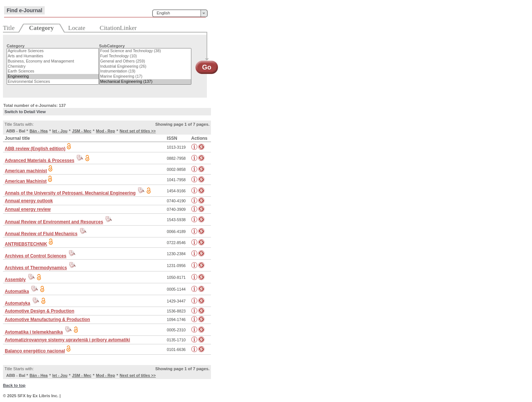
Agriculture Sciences (53, 51)
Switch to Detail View (25, 112)
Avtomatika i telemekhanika (34, 332)
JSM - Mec (82, 131)
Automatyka (18, 303)
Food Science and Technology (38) (145, 51)
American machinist (26, 171)
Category (16, 46)
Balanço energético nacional (35, 351)
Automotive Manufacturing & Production (47, 320)
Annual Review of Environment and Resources (54, 222)
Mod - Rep (106, 131)
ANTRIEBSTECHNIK (26, 244)
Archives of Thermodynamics (36, 268)
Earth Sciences (53, 71)
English (163, 13)
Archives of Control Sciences (36, 256)
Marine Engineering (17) (145, 77)
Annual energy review (28, 209)
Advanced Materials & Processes (40, 161)
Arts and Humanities (53, 56)
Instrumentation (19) (145, 71)
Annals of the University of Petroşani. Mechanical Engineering (70, 193)
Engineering (53, 77)
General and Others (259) (145, 61)
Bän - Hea (39, 131)
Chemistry (53, 67)
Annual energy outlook (29, 201)
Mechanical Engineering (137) (145, 82)
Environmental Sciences (53, 82)
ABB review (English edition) (35, 149)
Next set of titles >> (138, 131)
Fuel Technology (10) (145, 56)
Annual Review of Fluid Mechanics (41, 234)
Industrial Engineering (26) (145, 67)
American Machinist (26, 181)
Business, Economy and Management (53, 61)
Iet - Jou (60, 131)
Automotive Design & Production (40, 311)
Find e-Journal (24, 10)
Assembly (15, 280)
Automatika (17, 291)
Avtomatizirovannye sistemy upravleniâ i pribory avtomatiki (67, 340)
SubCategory (112, 46)
